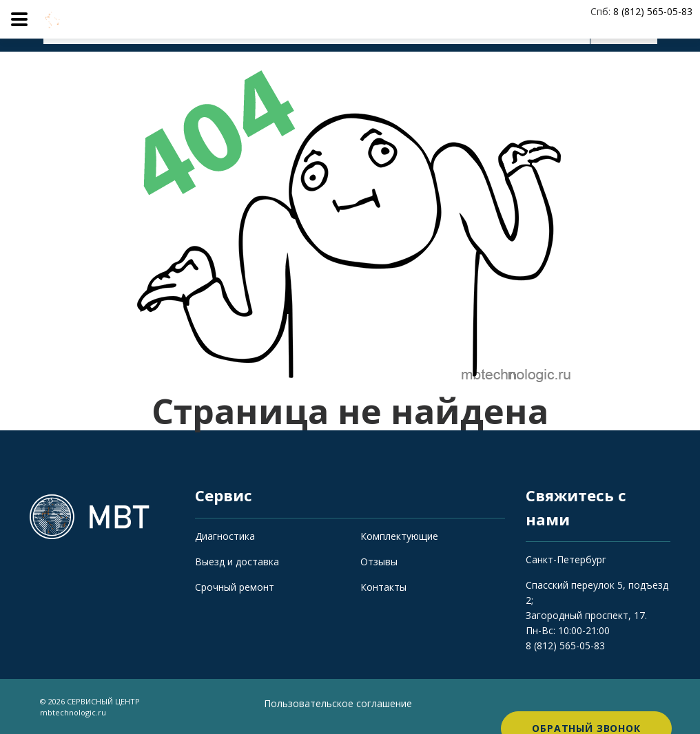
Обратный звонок (586, 706)
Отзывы (379, 562)
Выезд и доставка (237, 562)
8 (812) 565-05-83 (565, 646)
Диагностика (225, 536)
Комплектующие (399, 536)
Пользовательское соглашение (338, 703)
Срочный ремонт (235, 587)
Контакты (383, 587)
